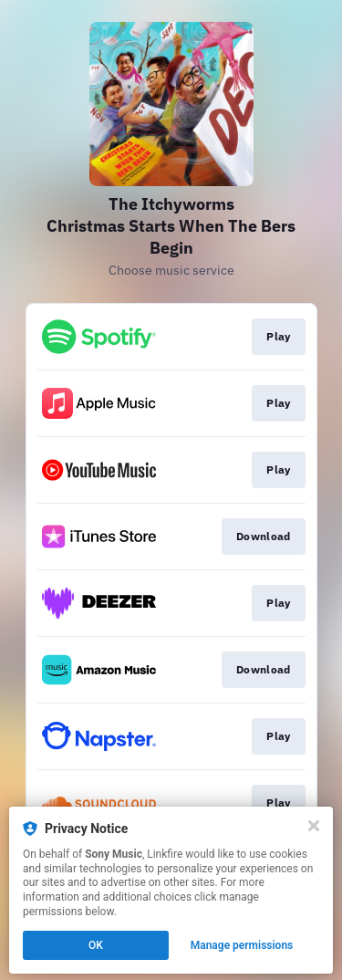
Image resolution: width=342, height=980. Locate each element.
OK (96, 945)
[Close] (314, 826)
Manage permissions (242, 945)
